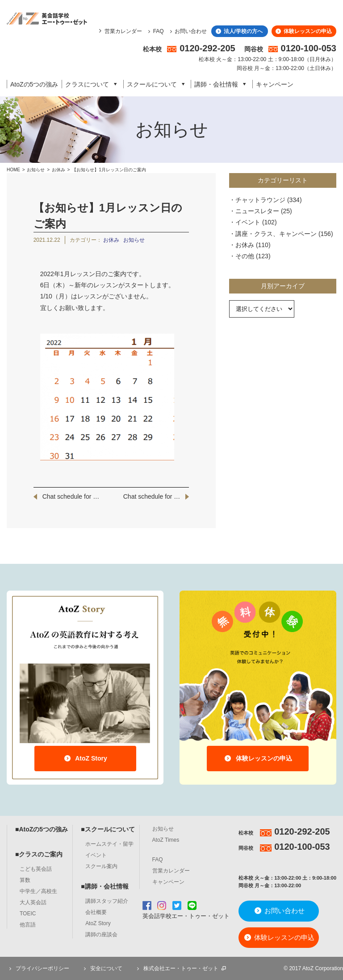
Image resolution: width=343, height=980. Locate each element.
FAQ (155, 31)
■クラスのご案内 (39, 854)
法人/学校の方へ (238, 31)
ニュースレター (257, 211)
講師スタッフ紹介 (107, 901)
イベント (248, 222)
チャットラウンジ (260, 200)
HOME (13, 170)
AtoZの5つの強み (34, 84)
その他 (245, 256)
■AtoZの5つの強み (42, 829)
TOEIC (28, 914)
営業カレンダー (123, 31)
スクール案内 (101, 866)
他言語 (28, 925)
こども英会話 (36, 869)
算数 (25, 880)
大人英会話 (33, 902)
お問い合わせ (187, 31)
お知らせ (36, 170)
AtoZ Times (166, 840)
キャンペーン (275, 84)
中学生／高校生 (38, 891)
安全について (102, 968)
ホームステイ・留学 (109, 844)
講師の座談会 (101, 935)
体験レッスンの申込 (303, 31)
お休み (59, 170)
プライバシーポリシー (38, 968)
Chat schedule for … (71, 496)
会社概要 (96, 912)
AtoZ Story (85, 758)
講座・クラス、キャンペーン (276, 234)
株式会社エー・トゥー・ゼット (181, 968)
